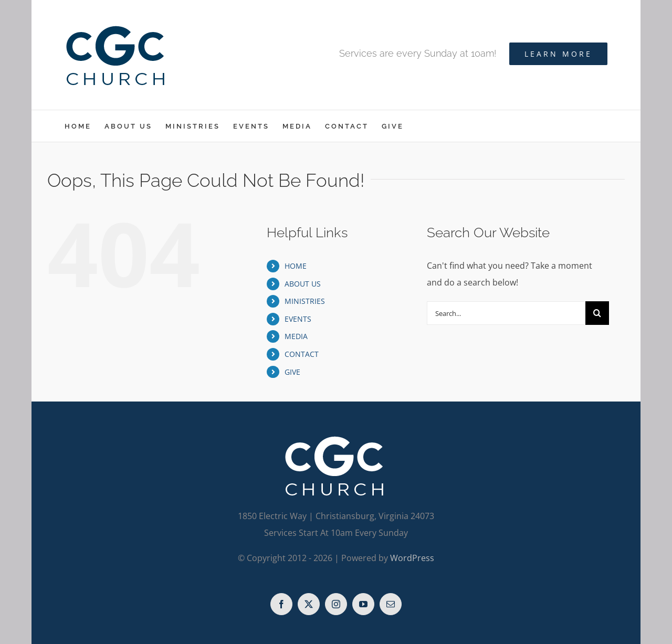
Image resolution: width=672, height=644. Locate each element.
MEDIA (296, 336)
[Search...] (506, 313)
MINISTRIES (305, 301)
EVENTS (298, 319)
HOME (296, 266)
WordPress (412, 558)
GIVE (292, 372)
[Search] (597, 313)
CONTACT (302, 354)
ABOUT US (303, 284)
